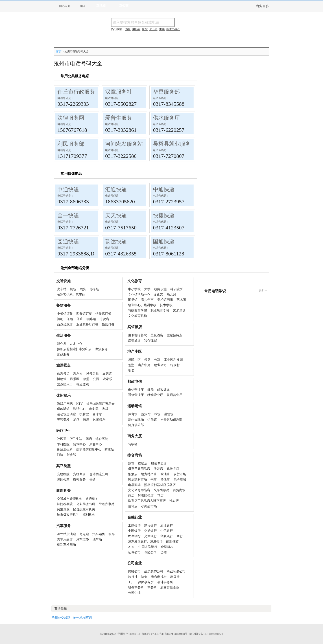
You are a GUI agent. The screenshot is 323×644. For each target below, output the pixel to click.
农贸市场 (180, 474)
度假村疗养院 (137, 335)
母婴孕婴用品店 (139, 469)
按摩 (86, 420)
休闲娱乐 (99, 420)
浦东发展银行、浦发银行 (145, 542)
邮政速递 (164, 390)
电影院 (94, 409)
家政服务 (63, 354)
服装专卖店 (159, 463)
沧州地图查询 (83, 618)
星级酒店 (157, 335)
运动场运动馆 (66, 414)
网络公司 (134, 571)
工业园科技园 (173, 360)
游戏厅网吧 (65, 404)
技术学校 (166, 305)
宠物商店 (79, 474)
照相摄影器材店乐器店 (160, 485)
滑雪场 (169, 414)
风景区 (75, 379)
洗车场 (97, 540)
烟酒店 (133, 474)
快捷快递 (164, 215)
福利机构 (89, 515)
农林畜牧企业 (170, 588)
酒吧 (60, 319)
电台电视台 (159, 577)
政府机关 (92, 499)
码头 (83, 289)
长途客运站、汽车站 (71, 295)
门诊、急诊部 (66, 455)
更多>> (263, 291)
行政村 (175, 365)
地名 (131, 370)
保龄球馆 (63, 409)
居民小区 (134, 360)
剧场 (105, 409)
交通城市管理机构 (70, 499)
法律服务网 (71, 118)
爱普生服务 (119, 118)
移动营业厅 (155, 395)
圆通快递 (68, 242)
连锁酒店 (134, 340)
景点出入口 (65, 384)
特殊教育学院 (137, 311)
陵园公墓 (63, 480)
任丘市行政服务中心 (82, 92)
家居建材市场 (137, 480)
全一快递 (68, 215)
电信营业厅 (136, 390)
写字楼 (133, 444)
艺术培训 (179, 311)
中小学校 (134, 289)
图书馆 (133, 300)
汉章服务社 (119, 92)
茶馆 (70, 319)
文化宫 (158, 295)
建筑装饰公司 (154, 571)
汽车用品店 (65, 540)
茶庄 (80, 319)
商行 (180, 536)
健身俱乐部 (136, 425)
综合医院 (102, 439)
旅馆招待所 (175, 335)
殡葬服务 (79, 480)
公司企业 (134, 593)
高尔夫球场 (136, 420)
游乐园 (78, 374)
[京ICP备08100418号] (176, 634)
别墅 (131, 365)
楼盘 (147, 360)
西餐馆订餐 (84, 314)
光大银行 (151, 536)
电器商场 (134, 485)
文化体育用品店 (139, 490)
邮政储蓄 (172, 542)
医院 (145, 29)
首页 (59, 51)
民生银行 (134, 536)
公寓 (157, 360)
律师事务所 (146, 582)
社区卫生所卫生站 (70, 439)
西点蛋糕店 (65, 324)
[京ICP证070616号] (152, 634)
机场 (73, 289)
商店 (131, 496)
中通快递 (164, 189)
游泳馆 (146, 414)
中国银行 (134, 531)
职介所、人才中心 (70, 344)
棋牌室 (84, 414)
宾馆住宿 (151, 340)
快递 (92, 480)
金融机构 (167, 547)
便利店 (133, 506)
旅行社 (133, 577)
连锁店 (143, 463)
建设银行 (151, 526)
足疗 (76, 420)
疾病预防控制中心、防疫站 (95, 449)
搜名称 (186, 22)
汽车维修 (83, 540)
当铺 (164, 552)
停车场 (94, 289)
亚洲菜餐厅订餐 (87, 324)
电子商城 (180, 480)
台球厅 (97, 414)
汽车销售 (99, 534)
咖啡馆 (91, 319)
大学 (147, 289)
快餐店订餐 (103, 314)
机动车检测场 (66, 545)
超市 (131, 463)
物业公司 (160, 365)
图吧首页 (65, 6)
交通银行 (151, 531)
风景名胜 (92, 374)
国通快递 (164, 242)
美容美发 (63, 420)
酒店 (128, 29)
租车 (112, 534)
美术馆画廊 (165, 300)
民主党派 (63, 509)
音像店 (165, 480)
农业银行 (167, 526)
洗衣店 (174, 501)
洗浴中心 (79, 409)
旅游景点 (63, 374)
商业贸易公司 (176, 571)
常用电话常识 (215, 291)
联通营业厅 (175, 395)
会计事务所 (165, 582)
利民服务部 (71, 144)
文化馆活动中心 (139, 295)
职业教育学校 (160, 311)
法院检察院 (65, 504)
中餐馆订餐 (65, 314)
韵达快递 (116, 242)
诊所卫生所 (65, 449)
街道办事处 (107, 504)
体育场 (133, 414)
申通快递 (68, 189)
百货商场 (179, 490)
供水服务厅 (166, 118)
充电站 (84, 534)
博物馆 (62, 379)
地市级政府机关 (68, 515)
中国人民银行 (148, 547)
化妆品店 (173, 469)
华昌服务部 (166, 92)
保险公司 (151, 552)
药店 (89, 439)
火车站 (62, 289)
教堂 (86, 379)
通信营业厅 (136, 395)
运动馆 (152, 420)
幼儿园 (171, 295)
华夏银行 (167, 536)
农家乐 (107, 379)
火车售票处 (161, 490)
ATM (131, 547)
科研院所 (177, 289)
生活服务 (101, 349)
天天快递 (116, 215)
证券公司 (134, 552)
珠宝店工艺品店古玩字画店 (147, 501)
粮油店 (165, 474)
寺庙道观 (83, 384)
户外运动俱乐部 (171, 420)
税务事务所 (136, 588)
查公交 (124, 5)
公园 (96, 379)
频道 (83, 6)
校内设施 (160, 289)
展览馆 (107, 374)
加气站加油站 (66, 534)
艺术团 (181, 300)
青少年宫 (147, 300)
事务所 (152, 588)
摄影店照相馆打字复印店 (74, 349)
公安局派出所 (86, 504)
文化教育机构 (137, 316)
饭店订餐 (108, 324)
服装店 (158, 469)
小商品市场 (149, 506)
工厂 (131, 582)
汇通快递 (116, 189)
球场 (157, 414)
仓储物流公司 (99, 474)
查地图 (101, 5)
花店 (160, 496)
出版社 (175, 577)
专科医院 (63, 444)
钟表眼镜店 (146, 496)
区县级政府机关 (84, 509)
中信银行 (167, 531)
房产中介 (144, 365)
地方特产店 (149, 474)
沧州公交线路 (61, 618)
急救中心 (79, 444)
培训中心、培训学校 (142, 305)
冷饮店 (104, 319)
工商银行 (134, 526)
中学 (162, 29)
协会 (144, 577)
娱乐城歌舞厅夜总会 (100, 404)
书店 (154, 480)
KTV (80, 404)
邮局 (151, 390)
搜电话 (207, 22)
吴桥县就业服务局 (175, 144)
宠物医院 (63, 474)
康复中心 (96, 444)
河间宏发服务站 (124, 144)
